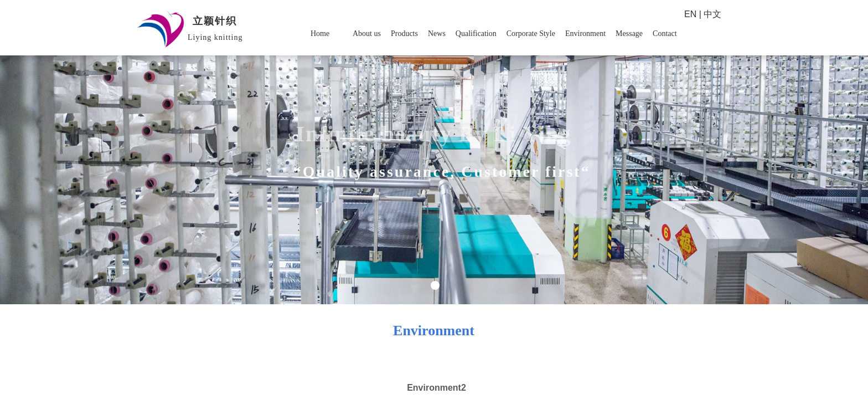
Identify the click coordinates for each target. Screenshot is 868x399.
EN (690, 14)
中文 (712, 14)
